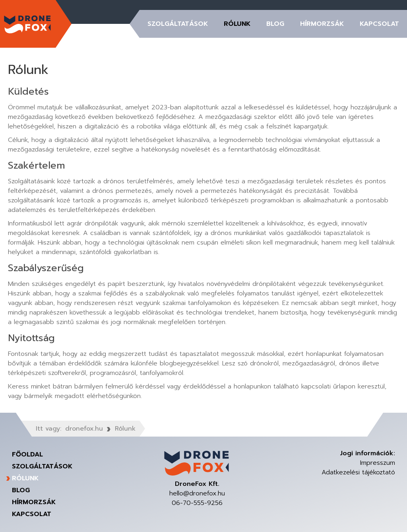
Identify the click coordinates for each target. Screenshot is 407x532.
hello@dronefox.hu (197, 493)
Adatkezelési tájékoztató (358, 472)
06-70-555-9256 (197, 503)
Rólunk (237, 24)
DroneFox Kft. (28, 24)
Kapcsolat (379, 24)
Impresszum (378, 463)
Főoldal (27, 454)
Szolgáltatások (178, 24)
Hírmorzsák (322, 24)
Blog (275, 24)
